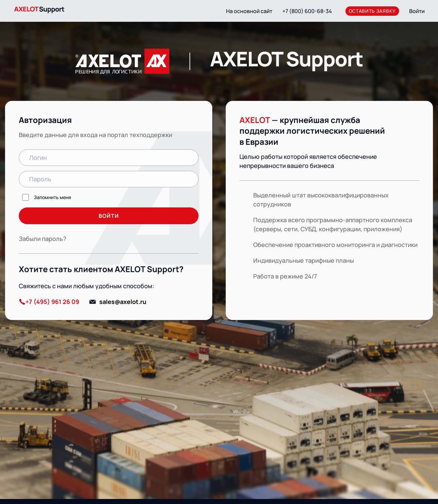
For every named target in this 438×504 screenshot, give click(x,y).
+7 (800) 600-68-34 (307, 11)
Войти (417, 11)
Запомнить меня (52, 197)
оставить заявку (372, 11)
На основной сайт (249, 11)
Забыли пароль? (43, 239)
